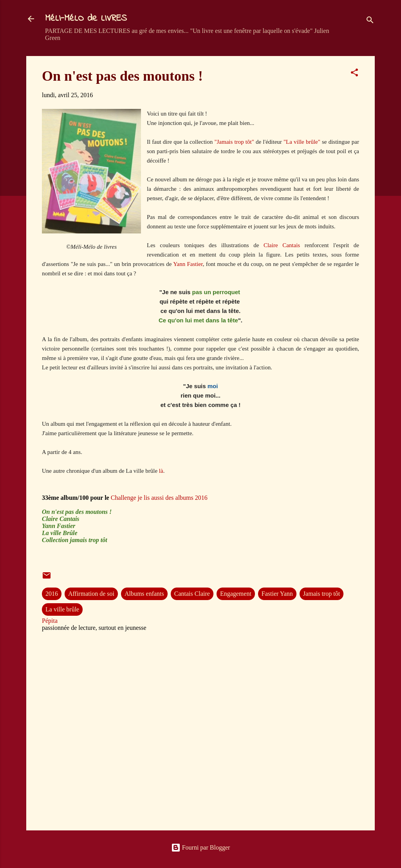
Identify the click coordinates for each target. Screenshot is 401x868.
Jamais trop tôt (322, 594)
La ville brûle (62, 609)
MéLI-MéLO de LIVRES (86, 19)
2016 (52, 594)
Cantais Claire (192, 594)
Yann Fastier (188, 264)
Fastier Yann (277, 594)
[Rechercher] (370, 21)
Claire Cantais (282, 245)
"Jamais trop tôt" (234, 142)
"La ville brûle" (302, 142)
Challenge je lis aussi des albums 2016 (159, 498)
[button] (354, 74)
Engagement (236, 594)
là (161, 471)
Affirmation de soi (91, 594)
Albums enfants (144, 594)
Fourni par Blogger (201, 847)
